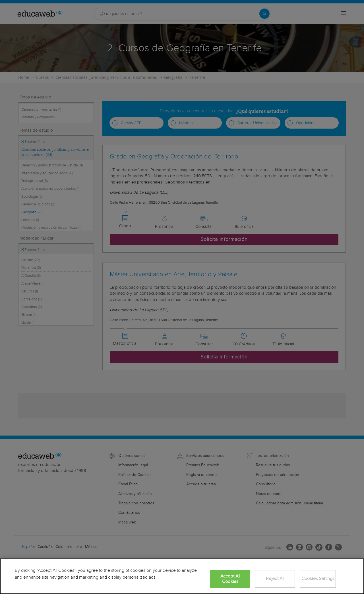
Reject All (275, 579)
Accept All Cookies (230, 579)
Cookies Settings (318, 579)
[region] (182, 576)
